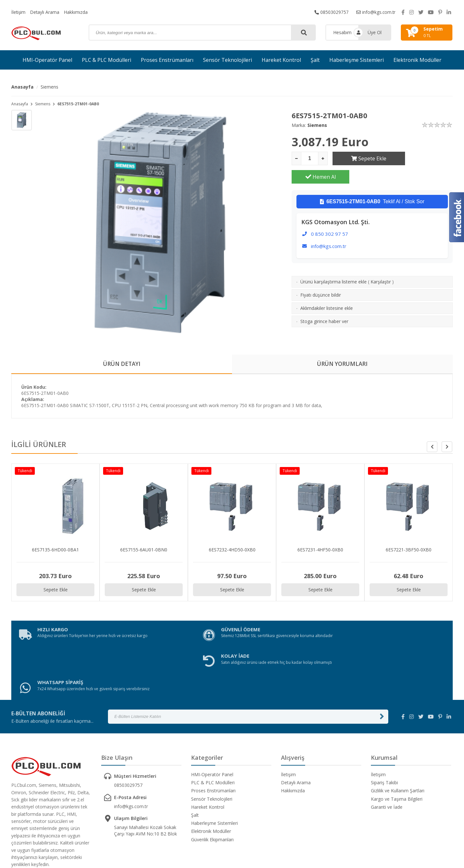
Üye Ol (375, 32)
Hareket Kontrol (281, 60)
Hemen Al (424, 158)
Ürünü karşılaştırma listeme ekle (333, 263)
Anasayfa (22, 87)
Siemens (49, 87)
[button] (447, 447)
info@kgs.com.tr (376, 12)
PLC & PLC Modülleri (106, 60)
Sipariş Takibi (384, 733)
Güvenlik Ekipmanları (212, 790)
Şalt (315, 60)
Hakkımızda (77, 12)
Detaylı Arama (46, 12)
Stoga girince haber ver (324, 303)
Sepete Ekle (361, 158)
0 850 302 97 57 (329, 215)
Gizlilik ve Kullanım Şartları (398, 741)
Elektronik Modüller (417, 60)
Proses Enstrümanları (167, 60)
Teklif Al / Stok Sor (372, 183)
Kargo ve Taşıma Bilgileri (397, 749)
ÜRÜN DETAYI (122, 364)
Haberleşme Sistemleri (357, 60)
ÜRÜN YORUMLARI (343, 364)
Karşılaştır (381, 263)
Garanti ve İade (387, 757)
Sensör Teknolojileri (227, 60)
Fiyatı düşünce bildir (321, 277)
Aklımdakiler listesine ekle (327, 290)
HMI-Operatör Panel (47, 60)
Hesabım (342, 32)
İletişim (19, 12)
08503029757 (331, 12)
